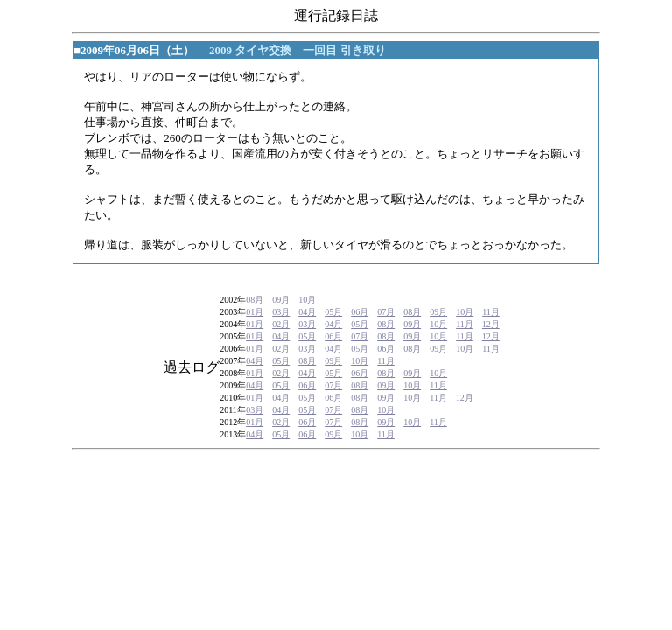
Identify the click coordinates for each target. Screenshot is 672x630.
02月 (281, 324)
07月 (386, 312)
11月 (491, 312)
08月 (255, 300)
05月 (333, 312)
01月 (255, 312)
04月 (307, 312)
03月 (281, 312)
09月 (281, 300)
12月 (491, 324)
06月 (360, 312)
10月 (307, 300)
